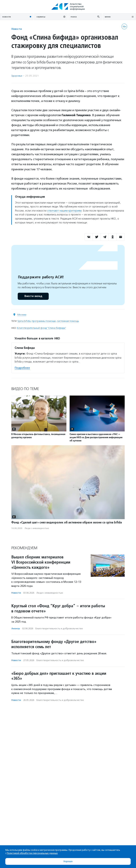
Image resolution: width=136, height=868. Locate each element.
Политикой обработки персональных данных (32, 853)
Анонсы (16, 628)
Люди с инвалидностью (37, 528)
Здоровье (17, 76)
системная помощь (68, 321)
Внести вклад (33, 296)
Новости (17, 29)
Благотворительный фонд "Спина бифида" (42, 328)
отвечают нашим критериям (64, 211)
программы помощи (44, 321)
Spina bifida (24, 321)
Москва (22, 315)
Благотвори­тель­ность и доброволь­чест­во (59, 628)
